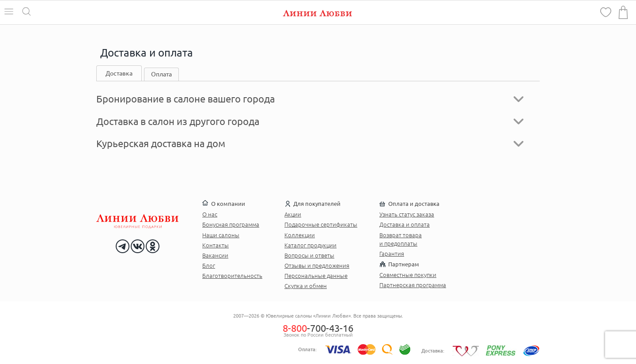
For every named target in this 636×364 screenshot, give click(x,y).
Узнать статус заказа (407, 214)
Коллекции (300, 235)
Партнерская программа (413, 285)
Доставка (119, 73)
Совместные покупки (408, 275)
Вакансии (215, 255)
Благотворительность (232, 276)
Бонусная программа (231, 224)
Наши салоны (221, 235)
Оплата (161, 74)
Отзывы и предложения (317, 265)
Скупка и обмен (306, 286)
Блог (209, 265)
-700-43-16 (318, 328)
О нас (210, 214)
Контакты (216, 245)
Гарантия (392, 254)
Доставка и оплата (405, 224)
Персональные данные (316, 276)
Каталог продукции (310, 245)
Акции (293, 214)
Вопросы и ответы (309, 255)
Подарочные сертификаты (321, 224)
